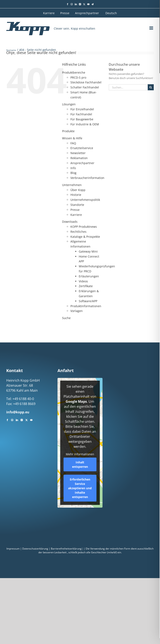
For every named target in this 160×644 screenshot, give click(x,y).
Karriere (76, 215)
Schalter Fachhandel (85, 87)
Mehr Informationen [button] (80, 454)
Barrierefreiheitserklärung (66, 549)
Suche (66, 318)
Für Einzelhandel (82, 109)
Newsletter (78, 153)
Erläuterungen (89, 276)
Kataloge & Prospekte (85, 237)
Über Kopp (78, 190)
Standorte (77, 205)
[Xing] (22, 420)
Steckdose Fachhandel (86, 82)
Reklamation (79, 158)
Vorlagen (77, 311)
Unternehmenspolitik (85, 200)
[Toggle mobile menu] (152, 28)
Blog (73, 173)
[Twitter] (26, 420)
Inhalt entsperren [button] (80, 464)
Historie (76, 195)
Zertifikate (86, 286)
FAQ (73, 143)
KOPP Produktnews (84, 227)
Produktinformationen (86, 306)
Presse (75, 210)
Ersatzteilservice (82, 148)
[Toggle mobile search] (143, 28)
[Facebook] (7, 420)
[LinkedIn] (17, 420)
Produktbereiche (74, 72)
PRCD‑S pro (78, 77)
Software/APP (88, 301)
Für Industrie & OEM (85, 124)
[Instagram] (12, 420)
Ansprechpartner (82, 163)
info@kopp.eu (18, 412)
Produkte (68, 131)
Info (73, 168)
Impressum (13, 549)
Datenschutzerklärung (35, 549)
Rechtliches (78, 232)
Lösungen (69, 104)
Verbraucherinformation (87, 178)
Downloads (70, 222)
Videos (83, 281)
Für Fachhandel (81, 114)
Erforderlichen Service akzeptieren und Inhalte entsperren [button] (80, 488)
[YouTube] (31, 420)
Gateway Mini (88, 251)
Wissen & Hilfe (72, 138)
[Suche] (151, 87)
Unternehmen (72, 185)
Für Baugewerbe (82, 119)
